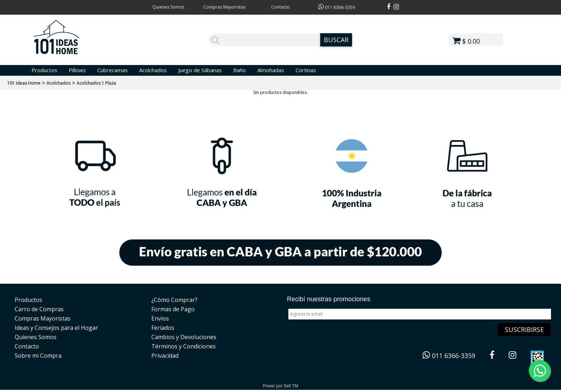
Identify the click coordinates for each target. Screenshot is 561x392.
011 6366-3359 (337, 7)
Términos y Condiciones (184, 346)
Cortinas (306, 70)
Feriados (163, 328)
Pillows (77, 70)
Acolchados (153, 70)
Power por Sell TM (280, 386)
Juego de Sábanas (200, 70)
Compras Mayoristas (224, 7)
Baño (240, 70)
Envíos (160, 318)
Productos (44, 70)
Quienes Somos (168, 7)
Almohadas (271, 70)
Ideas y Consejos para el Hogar (56, 328)
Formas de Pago (173, 309)
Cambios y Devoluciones (184, 337)
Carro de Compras (39, 309)
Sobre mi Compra (38, 356)
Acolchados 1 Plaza (96, 83)
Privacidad (165, 356)
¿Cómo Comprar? (174, 300)
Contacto (280, 7)
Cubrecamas (113, 70)
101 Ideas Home (24, 83)
